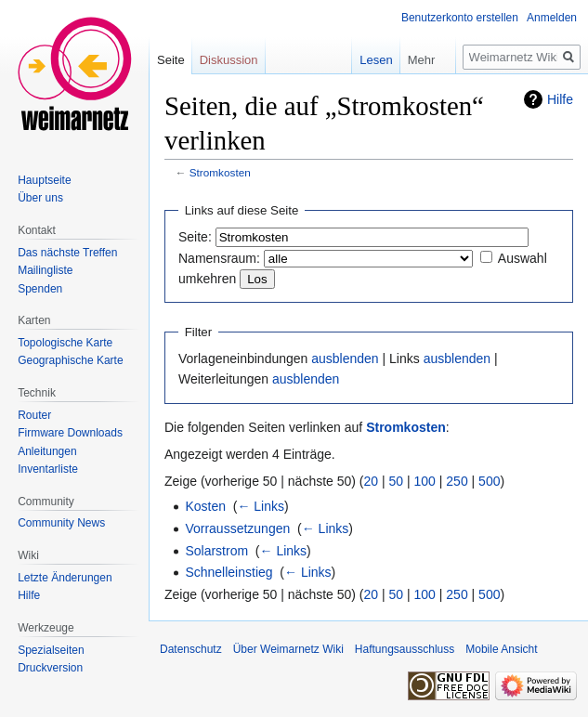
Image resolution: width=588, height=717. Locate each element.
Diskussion (229, 60)
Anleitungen (47, 451)
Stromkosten (220, 172)
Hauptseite (44, 180)
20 (372, 481)
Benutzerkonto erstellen (460, 18)
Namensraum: (219, 258)
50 (397, 481)
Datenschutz (191, 649)
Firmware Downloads (70, 433)
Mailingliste (45, 270)
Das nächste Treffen (67, 253)
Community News (61, 523)
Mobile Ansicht (501, 649)
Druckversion (50, 668)
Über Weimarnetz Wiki (288, 649)
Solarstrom (216, 551)
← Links (261, 506)
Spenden (40, 289)
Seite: (195, 237)
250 (457, 481)
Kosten (205, 506)
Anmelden (552, 18)
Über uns (40, 198)
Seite (171, 60)
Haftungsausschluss (405, 649)
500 (489, 481)
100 (425, 481)
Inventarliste (48, 469)
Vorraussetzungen (237, 528)
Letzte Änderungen (65, 578)
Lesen (363, 60)
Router (34, 415)
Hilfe (560, 99)
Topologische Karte (65, 343)
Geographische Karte (70, 360)
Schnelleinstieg (229, 572)
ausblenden (345, 358)
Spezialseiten (51, 650)
